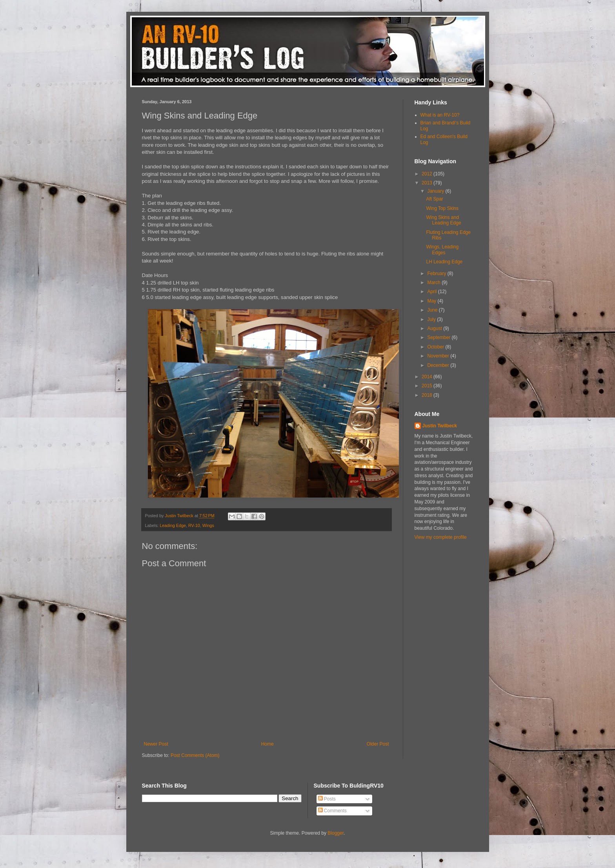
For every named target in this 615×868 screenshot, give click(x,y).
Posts (327, 799)
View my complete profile (441, 537)
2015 (428, 386)
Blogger (336, 833)
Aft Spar (434, 199)
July (432, 319)
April (432, 292)
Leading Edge (173, 525)
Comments (332, 811)
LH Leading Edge (444, 262)
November (439, 356)
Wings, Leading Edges (442, 250)
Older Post (378, 744)
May (432, 301)
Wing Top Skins (442, 208)
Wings (208, 525)
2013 (428, 183)
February (437, 274)
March (434, 283)
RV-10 (194, 525)
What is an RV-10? (440, 115)
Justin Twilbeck (440, 426)
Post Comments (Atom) (195, 755)
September (439, 337)
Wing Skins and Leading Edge (443, 220)
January (436, 191)
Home (267, 744)
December (439, 365)
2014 (428, 377)
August (435, 328)
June (433, 310)
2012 (428, 174)
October (436, 347)
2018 (428, 395)
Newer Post (156, 744)
